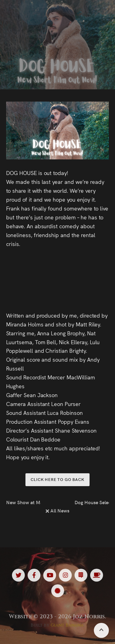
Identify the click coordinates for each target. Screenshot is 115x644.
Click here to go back (57, 479)
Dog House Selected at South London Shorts (92, 502)
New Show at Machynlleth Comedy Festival (23, 502)
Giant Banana (67, 625)
